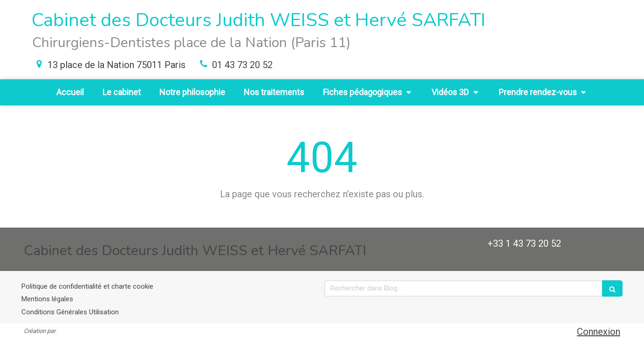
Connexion (599, 332)
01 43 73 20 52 (242, 65)
